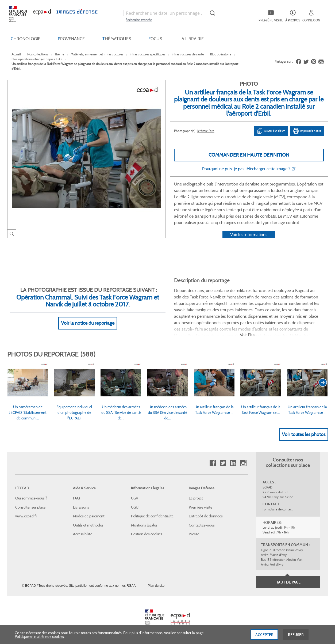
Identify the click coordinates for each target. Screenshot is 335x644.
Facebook (213, 463)
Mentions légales (144, 525)
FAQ (76, 498)
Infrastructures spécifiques (147, 54)
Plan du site (156, 586)
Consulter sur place (30, 507)
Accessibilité (83, 534)
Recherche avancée (139, 20)
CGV (135, 498)
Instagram (243, 463)
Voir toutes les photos (304, 434)
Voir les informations (249, 235)
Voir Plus (248, 335)
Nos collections (38, 54)
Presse (194, 534)
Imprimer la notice (307, 131)
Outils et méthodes (88, 525)
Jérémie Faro (206, 131)
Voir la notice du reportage (88, 323)
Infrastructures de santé (188, 54)
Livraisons (81, 507)
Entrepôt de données (206, 516)
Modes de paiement (89, 516)
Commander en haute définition (249, 155)
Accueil (16, 54)
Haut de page (288, 582)
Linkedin (233, 463)
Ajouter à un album (271, 131)
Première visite (201, 507)
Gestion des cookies (147, 534)
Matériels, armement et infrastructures (97, 54)
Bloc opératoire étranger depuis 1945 (37, 59)
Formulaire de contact (278, 509)
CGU (135, 507)
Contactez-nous (202, 525)
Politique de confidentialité (152, 516)
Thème (59, 54)
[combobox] (164, 13)
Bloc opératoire (221, 54)
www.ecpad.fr (26, 516)
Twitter (223, 463)
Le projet (196, 498)
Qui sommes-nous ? (31, 498)
